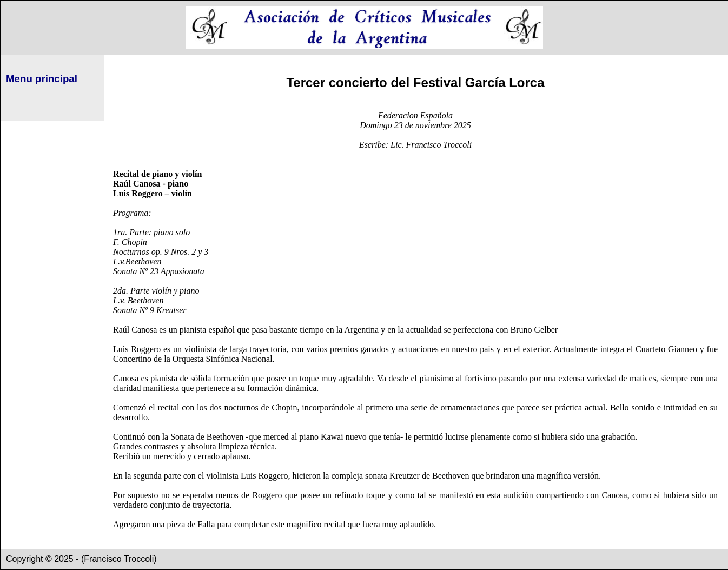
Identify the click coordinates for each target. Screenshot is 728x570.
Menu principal (42, 79)
